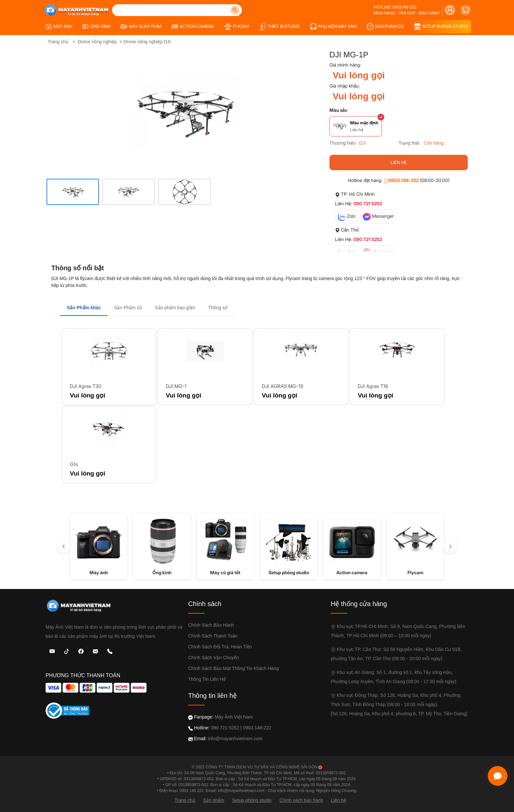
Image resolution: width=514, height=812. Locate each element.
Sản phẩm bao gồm (175, 308)
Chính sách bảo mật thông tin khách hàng (233, 668)
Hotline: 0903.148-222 (395, 7)
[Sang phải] (450, 546)
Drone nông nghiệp (97, 42)
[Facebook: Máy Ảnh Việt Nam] (81, 651)
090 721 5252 (368, 203)
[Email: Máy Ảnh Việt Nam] (95, 651)
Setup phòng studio (252, 800)
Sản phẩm (214, 800)
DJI (362, 143)
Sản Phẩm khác (84, 308)
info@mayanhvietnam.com (235, 739)
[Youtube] (52, 651)
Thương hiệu (343, 143)
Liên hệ (339, 800)
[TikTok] (67, 651)
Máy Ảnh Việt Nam (234, 717)
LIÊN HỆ (398, 162)
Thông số (218, 308)
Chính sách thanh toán (213, 636)
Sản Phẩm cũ (128, 308)
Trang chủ (58, 42)
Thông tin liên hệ (207, 679)
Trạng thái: (410, 143)
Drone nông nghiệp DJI (147, 42)
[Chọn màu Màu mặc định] (356, 126)
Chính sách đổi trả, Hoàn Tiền (220, 647)
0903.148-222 (401, 180)
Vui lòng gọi (359, 75)
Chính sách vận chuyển (214, 658)
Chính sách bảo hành (211, 625)
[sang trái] (64, 546)
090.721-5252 (225, 728)
